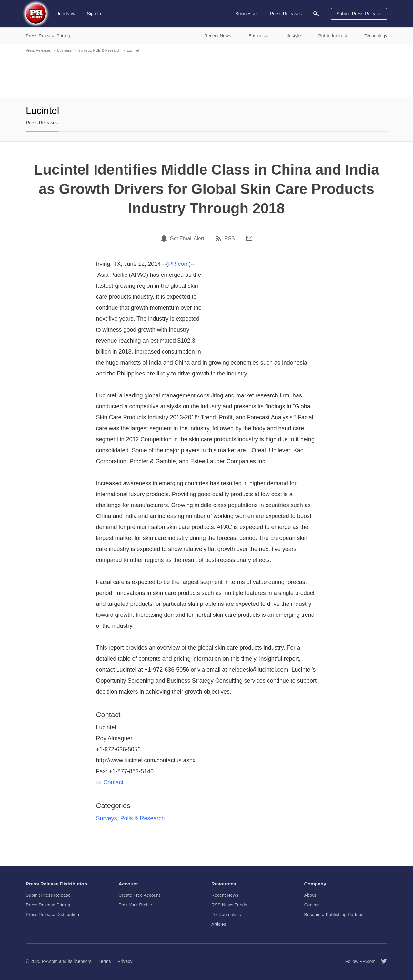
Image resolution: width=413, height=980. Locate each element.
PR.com (178, 264)
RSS (230, 239)
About (310, 895)
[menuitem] (316, 14)
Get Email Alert (187, 239)
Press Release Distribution (52, 915)
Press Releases (38, 50)
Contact (110, 782)
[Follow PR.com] (381, 961)
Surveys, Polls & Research (99, 50)
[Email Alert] (165, 238)
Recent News (225, 895)
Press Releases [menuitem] (286, 14)
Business (64, 50)
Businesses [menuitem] (247, 14)
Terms (105, 961)
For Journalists (226, 915)
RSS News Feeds (229, 905)
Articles (219, 924)
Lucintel (133, 50)
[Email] (249, 238)
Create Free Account (139, 895)
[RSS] (219, 238)
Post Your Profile (136, 905)
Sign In (94, 14)
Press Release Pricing (48, 905)
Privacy (125, 961)
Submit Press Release (359, 14)
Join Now (66, 14)
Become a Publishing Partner (333, 915)
